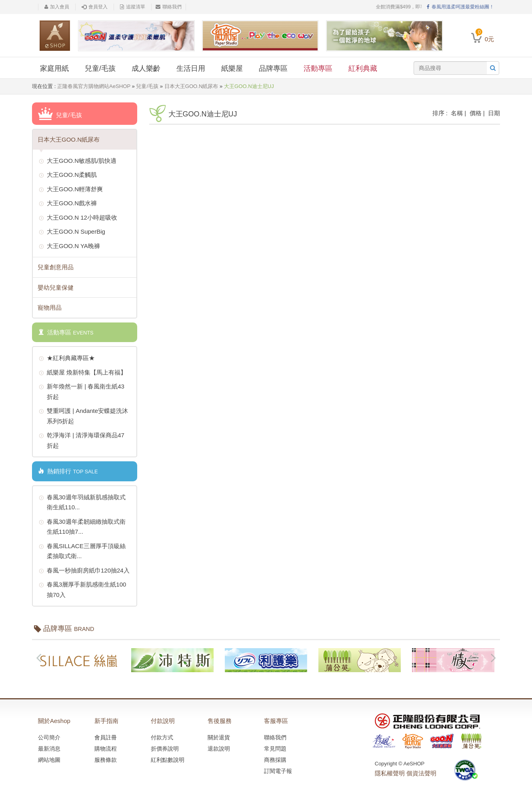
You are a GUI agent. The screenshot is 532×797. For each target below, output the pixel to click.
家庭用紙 (54, 68)
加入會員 (57, 7)
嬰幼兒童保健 (56, 287)
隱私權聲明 (390, 773)
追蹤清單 (133, 7)
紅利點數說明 (168, 760)
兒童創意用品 (56, 267)
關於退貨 (219, 737)
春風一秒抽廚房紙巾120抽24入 (84, 571)
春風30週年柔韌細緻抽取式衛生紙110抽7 (82, 526)
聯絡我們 (169, 7)
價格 (476, 113)
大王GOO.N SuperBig (72, 232)
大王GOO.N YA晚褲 (69, 246)
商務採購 (275, 760)
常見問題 (275, 749)
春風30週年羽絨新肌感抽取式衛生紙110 (82, 502)
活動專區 (318, 68)
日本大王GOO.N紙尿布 (191, 86)
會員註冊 (106, 737)
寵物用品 (50, 307)
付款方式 (162, 737)
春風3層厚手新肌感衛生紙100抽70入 (82, 589)
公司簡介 (49, 737)
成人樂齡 (146, 68)
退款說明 (219, 749)
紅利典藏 (363, 68)
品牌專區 (273, 68)
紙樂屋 (232, 68)
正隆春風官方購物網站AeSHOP (94, 86)
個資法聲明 (421, 773)
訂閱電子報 (278, 771)
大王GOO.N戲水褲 (68, 204)
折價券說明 (165, 749)
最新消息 (49, 749)
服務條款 (106, 760)
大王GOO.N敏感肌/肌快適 (78, 161)
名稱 (457, 113)
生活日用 (191, 68)
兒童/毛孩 (100, 68)
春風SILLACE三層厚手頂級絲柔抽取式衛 (82, 550)
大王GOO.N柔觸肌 (68, 175)
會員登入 (95, 7)
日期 (494, 113)
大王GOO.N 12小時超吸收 (78, 218)
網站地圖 (49, 760)
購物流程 (106, 749)
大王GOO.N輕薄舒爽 (71, 190)
